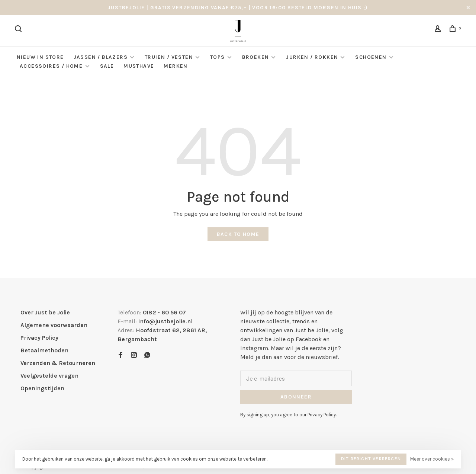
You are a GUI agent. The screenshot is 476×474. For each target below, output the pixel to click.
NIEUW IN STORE (40, 57)
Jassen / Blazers (101, 57)
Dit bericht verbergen (371, 459)
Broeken (256, 57)
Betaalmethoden (44, 350)
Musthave (139, 66)
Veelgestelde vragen (49, 376)
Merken (176, 66)
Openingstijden (42, 388)
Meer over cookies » (432, 459)
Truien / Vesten (169, 57)
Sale (107, 66)
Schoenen (371, 57)
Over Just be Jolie (45, 312)
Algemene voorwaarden (54, 325)
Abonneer (296, 397)
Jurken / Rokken (312, 57)
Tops (218, 57)
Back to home (238, 234)
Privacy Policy (39, 338)
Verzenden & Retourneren (58, 363)
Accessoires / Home (52, 66)
